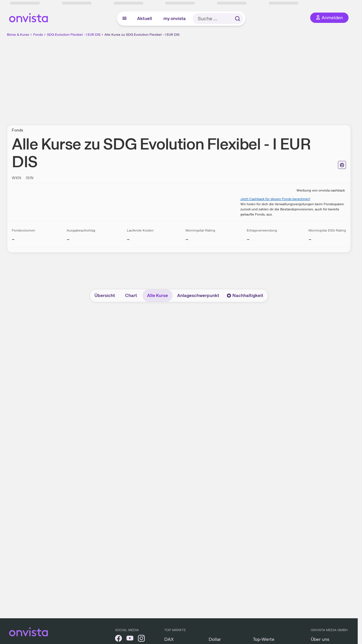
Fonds (38, 35)
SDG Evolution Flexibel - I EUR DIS (74, 35)
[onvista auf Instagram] (141, 639)
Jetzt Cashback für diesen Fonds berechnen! (275, 199)
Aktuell (145, 18)
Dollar (215, 639)
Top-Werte (264, 639)
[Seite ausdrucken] (342, 165)
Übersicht (105, 295)
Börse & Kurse (18, 35)
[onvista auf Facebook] (118, 639)
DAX (169, 639)
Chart (131, 295)
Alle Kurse (158, 295)
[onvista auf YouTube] (130, 639)
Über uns (320, 639)
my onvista (175, 18)
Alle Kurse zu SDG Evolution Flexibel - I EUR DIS (142, 35)
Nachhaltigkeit (245, 295)
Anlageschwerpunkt (198, 295)
